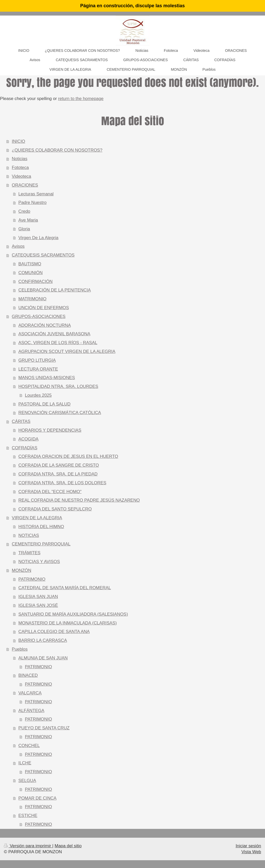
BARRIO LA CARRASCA (43, 640)
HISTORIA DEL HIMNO (41, 527)
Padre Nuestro (32, 202)
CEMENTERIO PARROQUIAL (41, 544)
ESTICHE (28, 816)
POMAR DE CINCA (37, 798)
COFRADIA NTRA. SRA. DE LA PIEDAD (58, 474)
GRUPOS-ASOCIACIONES (39, 316)
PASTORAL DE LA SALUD (45, 404)
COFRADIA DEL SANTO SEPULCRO (55, 509)
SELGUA (27, 781)
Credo (24, 211)
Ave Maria (28, 220)
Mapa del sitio (68, 846)
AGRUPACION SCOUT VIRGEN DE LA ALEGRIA (67, 351)
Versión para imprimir (28, 846)
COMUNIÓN (31, 273)
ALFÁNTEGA (31, 711)
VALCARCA (30, 693)
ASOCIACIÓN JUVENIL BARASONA (54, 334)
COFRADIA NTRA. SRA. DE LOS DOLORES (62, 483)
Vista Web (251, 852)
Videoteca (22, 176)
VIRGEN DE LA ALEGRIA (37, 518)
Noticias (20, 159)
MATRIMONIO (32, 299)
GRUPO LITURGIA (37, 360)
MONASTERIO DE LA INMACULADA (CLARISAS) (68, 623)
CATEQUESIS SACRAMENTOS (43, 255)
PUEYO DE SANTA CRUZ (44, 728)
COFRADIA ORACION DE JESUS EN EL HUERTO (68, 456)
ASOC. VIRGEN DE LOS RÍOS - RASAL (58, 343)
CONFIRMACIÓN (35, 282)
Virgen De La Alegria (38, 238)
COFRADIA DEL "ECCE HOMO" (50, 492)
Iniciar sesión (248, 846)
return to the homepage (81, 99)
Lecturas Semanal (36, 194)
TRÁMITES (29, 553)
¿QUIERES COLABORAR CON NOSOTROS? (57, 150)
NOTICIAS (29, 535)
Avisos (18, 246)
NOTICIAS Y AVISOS (39, 562)
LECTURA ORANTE (38, 369)
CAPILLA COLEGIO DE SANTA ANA (54, 632)
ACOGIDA (28, 439)
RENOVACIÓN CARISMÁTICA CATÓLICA (60, 413)
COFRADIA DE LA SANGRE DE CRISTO (59, 465)
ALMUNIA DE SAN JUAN (43, 658)
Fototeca (20, 168)
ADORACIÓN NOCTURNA (45, 325)
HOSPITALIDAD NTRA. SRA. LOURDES (58, 386)
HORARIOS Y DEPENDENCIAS (50, 430)
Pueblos (20, 649)
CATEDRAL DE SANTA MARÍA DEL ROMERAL (65, 588)
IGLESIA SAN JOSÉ (38, 605)
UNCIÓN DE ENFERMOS (44, 308)
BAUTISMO (30, 264)
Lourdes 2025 (38, 395)
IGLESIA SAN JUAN (38, 597)
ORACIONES (25, 185)
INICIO (19, 141)
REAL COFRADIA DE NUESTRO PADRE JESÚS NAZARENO (79, 500)
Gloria (24, 229)
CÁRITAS (21, 421)
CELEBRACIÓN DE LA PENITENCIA (55, 290)
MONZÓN (22, 570)
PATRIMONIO (32, 579)
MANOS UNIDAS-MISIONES (47, 378)
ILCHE (25, 763)
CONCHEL (29, 746)
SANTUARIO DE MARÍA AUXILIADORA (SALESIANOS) (73, 614)
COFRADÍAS (25, 448)
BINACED (28, 675)
